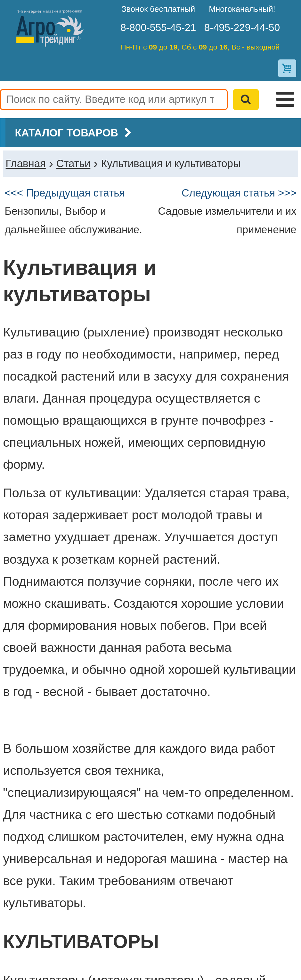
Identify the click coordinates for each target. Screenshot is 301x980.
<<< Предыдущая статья (65, 193)
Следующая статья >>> (239, 193)
